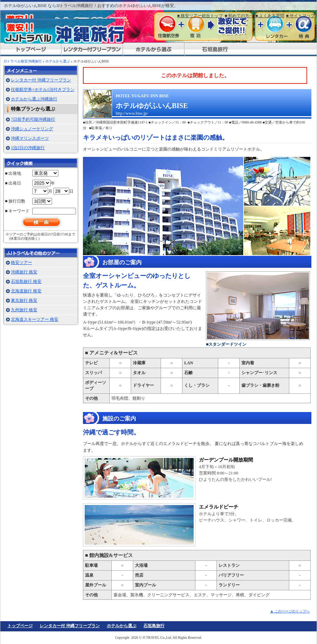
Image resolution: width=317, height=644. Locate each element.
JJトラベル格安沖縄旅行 (23, 61)
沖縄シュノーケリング (32, 129)
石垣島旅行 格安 (26, 281)
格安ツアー (21, 263)
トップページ (20, 626)
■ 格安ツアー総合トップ (200, 16)
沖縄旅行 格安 (24, 272)
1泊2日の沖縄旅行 (28, 148)
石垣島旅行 (154, 626)
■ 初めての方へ (239, 16)
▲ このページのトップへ (290, 611)
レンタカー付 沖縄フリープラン (41, 80)
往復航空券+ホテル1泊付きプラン (43, 89)
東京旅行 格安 (24, 300)
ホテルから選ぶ (58, 61)
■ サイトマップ (300, 16)
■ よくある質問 (270, 16)
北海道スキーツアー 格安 (35, 319)
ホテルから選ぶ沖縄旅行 (34, 99)
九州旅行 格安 (24, 310)
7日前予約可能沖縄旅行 (33, 119)
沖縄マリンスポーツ (30, 138)
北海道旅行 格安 (26, 291)
